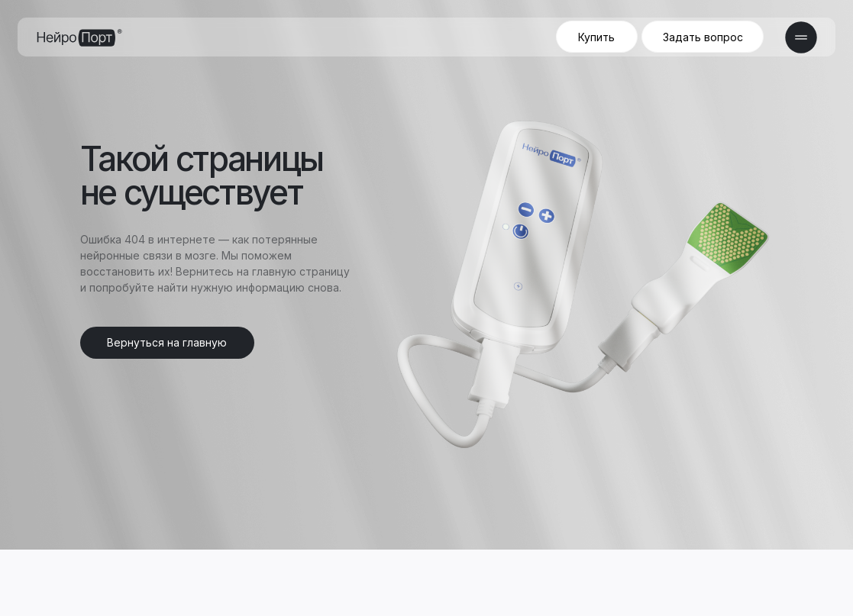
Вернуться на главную (167, 342)
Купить (596, 37)
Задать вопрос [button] (703, 37)
